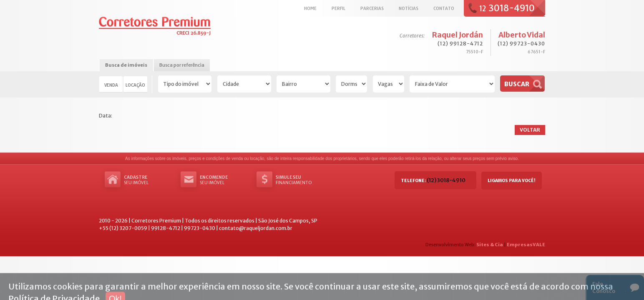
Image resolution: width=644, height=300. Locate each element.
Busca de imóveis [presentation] (126, 65)
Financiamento (301, 180)
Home (310, 8)
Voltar (530, 130)
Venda (111, 85)
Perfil (338, 8)
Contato (444, 8)
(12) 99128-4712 (460, 44)
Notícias (409, 8)
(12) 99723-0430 (521, 44)
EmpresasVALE (526, 245)
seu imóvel (149, 180)
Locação (135, 85)
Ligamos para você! (512, 181)
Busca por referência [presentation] (182, 65)
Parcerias (372, 8)
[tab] (126, 66)
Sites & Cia (490, 245)
